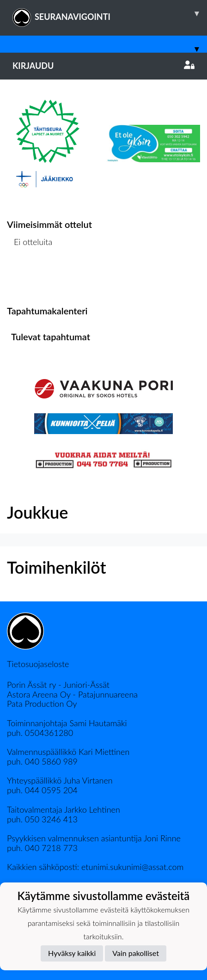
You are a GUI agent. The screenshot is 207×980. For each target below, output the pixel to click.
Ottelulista (30, 278)
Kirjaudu (103, 66)
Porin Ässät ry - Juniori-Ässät (58, 685)
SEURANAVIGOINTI (110, 13)
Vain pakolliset (136, 953)
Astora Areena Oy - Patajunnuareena (72, 694)
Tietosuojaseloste (38, 664)
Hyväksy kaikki (72, 953)
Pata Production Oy (42, 704)
